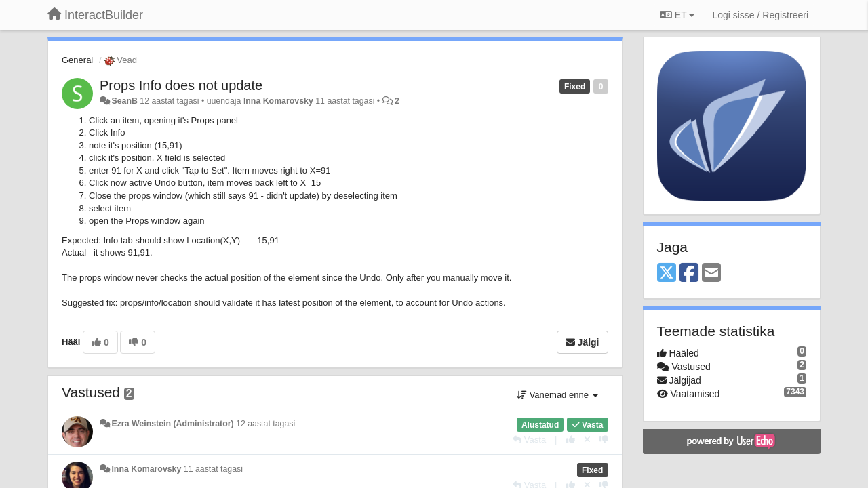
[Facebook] (689, 273)
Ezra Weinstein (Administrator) (172, 424)
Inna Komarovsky (278, 101)
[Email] (711, 273)
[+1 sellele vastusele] (571, 440)
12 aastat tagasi (265, 424)
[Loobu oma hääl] (587, 440)
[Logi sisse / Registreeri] (760, 15)
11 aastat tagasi (213, 469)
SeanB (124, 101)
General (77, 60)
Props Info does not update (181, 85)
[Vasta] (529, 440)
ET (677, 15)
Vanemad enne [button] (557, 395)
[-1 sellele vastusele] (604, 440)
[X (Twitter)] (667, 273)
